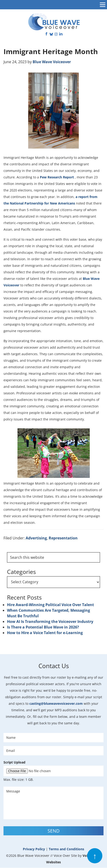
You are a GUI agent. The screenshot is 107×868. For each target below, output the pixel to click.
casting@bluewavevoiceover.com (56, 703)
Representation (63, 538)
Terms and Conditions (66, 849)
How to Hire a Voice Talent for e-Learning (45, 633)
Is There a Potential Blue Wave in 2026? (43, 627)
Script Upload (14, 762)
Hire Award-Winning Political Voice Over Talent (50, 605)
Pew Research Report (57, 177)
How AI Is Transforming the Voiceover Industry (50, 621)
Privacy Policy (34, 849)
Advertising (36, 538)
